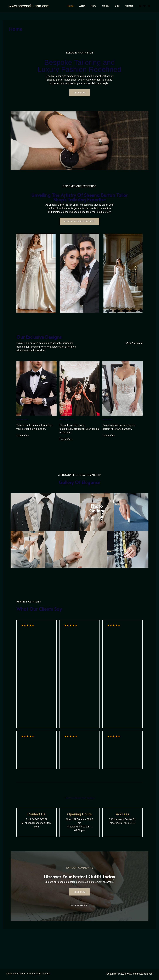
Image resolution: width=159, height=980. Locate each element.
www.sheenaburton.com (29, 6)
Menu (100, 6)
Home (80, 6)
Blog (120, 6)
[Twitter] (144, 6)
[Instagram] (149, 6)
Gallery (110, 6)
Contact (130, 6)
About (90, 6)
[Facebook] (140, 6)
